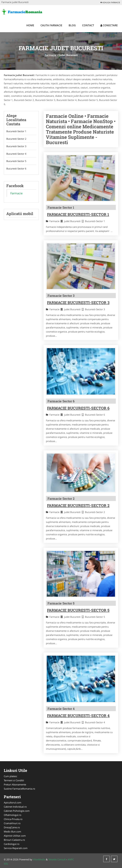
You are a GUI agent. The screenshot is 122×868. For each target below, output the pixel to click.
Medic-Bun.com (12, 831)
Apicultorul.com (13, 802)
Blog (72, 25)
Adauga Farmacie (110, 2)
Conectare (109, 25)
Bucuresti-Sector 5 (16, 161)
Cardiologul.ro (12, 844)
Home (30, 25)
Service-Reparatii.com (16, 848)
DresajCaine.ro (12, 827)
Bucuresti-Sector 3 (16, 146)
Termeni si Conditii (14, 780)
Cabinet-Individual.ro (15, 807)
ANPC (71, 859)
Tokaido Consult (57, 859)
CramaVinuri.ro (12, 823)
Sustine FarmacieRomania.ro (19, 789)
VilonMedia (39, 859)
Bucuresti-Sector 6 (16, 169)
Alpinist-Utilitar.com (15, 836)
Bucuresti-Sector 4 (16, 154)
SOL (6, 864)
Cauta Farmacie (51, 25)
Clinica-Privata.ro (13, 819)
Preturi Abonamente (15, 784)
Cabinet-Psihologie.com (17, 811)
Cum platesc (10, 776)
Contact (88, 25)
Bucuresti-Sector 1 (16, 131)
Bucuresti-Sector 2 (16, 139)
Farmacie (51, 55)
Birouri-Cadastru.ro (14, 840)
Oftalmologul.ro (13, 815)
